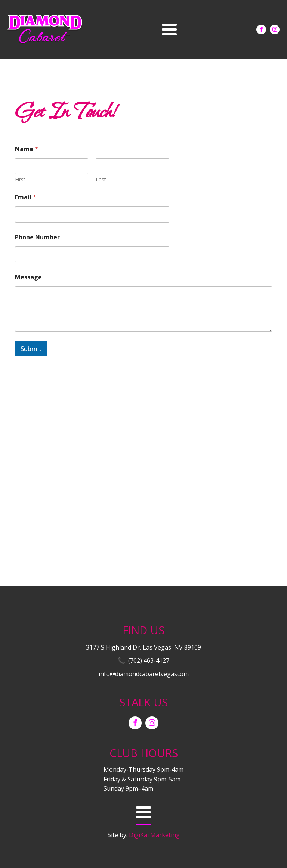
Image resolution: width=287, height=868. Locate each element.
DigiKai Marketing (154, 835)
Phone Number (37, 237)
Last (101, 179)
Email (26, 197)
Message (28, 277)
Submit (31, 349)
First (20, 179)
